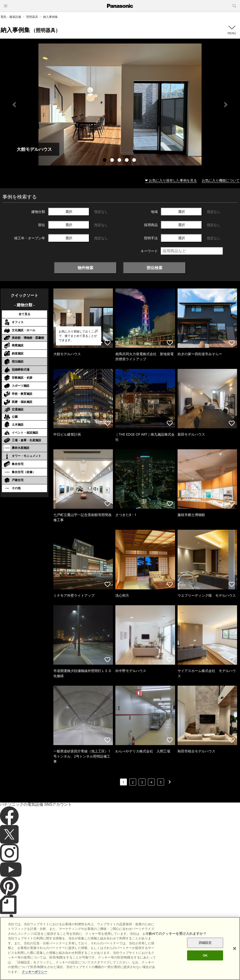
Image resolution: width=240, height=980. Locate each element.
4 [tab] (127, 161)
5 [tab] (135, 161)
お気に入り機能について (221, 180)
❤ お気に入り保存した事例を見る (171, 180)
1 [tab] (105, 161)
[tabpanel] (120, 105)
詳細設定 (205, 952)
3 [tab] (120, 161)
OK (205, 965)
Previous (14, 105)
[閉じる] (235, 958)
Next (226, 105)
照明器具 (32, 17)
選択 (69, 212)
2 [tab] (113, 161)
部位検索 (155, 268)
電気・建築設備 (11, 17)
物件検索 (85, 268)
